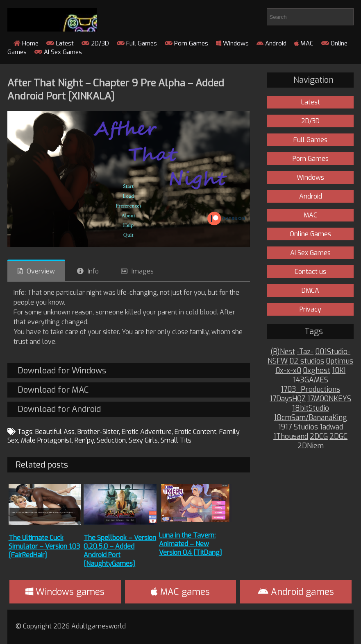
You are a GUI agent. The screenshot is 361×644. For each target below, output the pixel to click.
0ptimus (339, 361)
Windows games (65, 592)
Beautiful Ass (55, 432)
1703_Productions (310, 390)
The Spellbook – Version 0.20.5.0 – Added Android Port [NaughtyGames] (120, 551)
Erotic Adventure (147, 432)
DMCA (310, 290)
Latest (60, 43)
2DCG (319, 437)
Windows (232, 43)
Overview (41, 271)
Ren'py (84, 440)
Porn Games (186, 43)
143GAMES (311, 380)
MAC (304, 43)
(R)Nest (283, 352)
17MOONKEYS (329, 399)
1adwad (331, 427)
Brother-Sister (98, 432)
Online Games (310, 234)
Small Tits (176, 440)
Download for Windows (62, 371)
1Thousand (291, 437)
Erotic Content (195, 432)
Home (26, 43)
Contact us (310, 272)
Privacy (310, 309)
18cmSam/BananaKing (310, 418)
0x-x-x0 (288, 371)
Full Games (137, 43)
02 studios (307, 361)
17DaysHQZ (288, 399)
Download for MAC (53, 390)
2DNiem (311, 446)
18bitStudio (311, 408)
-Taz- (305, 352)
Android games (296, 592)
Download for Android (59, 409)
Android (271, 43)
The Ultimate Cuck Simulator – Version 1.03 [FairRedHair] (44, 546)
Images (143, 271)
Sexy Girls (143, 440)
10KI (339, 371)
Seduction (111, 440)
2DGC (338, 437)
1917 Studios (298, 427)
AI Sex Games (58, 52)
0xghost (317, 371)
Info (93, 271)
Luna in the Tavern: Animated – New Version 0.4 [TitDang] (191, 544)
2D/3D (95, 43)
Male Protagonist (46, 440)
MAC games (180, 592)
